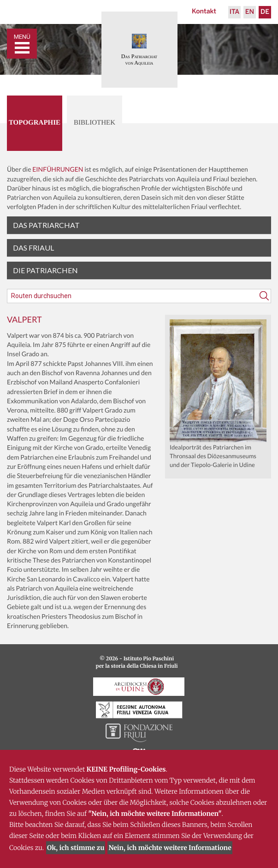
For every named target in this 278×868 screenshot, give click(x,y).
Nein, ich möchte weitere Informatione (170, 848)
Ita (235, 12)
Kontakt (204, 12)
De (265, 12)
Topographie (35, 123)
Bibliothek (95, 123)
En (250, 12)
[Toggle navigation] (22, 44)
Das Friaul (33, 248)
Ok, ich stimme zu (76, 848)
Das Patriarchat (46, 225)
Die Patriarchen (45, 270)
